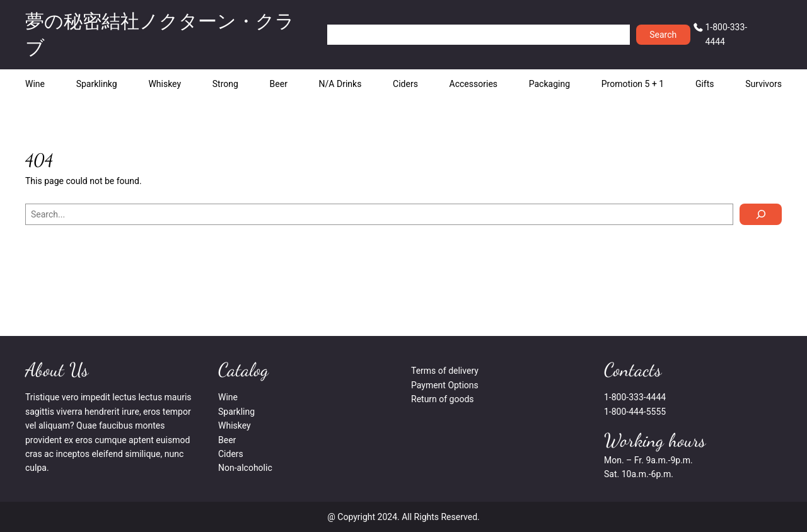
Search (663, 35)
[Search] (761, 214)
